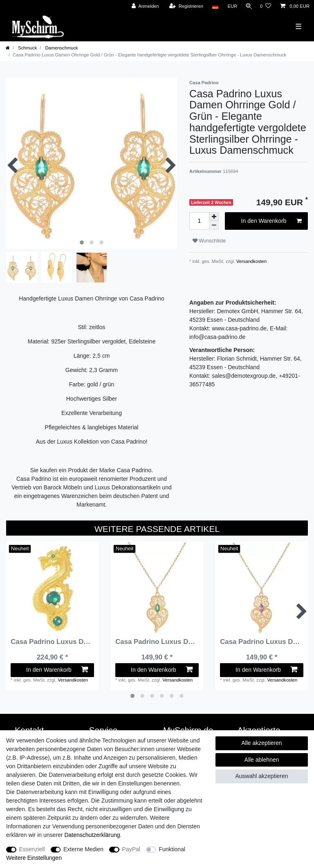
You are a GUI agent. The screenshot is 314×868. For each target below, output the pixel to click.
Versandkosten (251, 261)
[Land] (212, 6)
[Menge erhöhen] (214, 217)
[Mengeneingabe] (199, 221)
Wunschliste (209, 241)
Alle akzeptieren (262, 743)
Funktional (172, 849)
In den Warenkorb (271, 221)
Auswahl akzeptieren (261, 776)
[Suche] (247, 6)
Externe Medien (83, 849)
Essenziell (32, 849)
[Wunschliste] (266, 6)
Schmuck (27, 48)
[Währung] (230, 6)
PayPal (131, 849)
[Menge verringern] (214, 225)
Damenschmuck (61, 48)
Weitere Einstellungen (34, 858)
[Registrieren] (183, 6)
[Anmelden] (142, 6)
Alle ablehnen (262, 760)
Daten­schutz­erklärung (92, 835)
